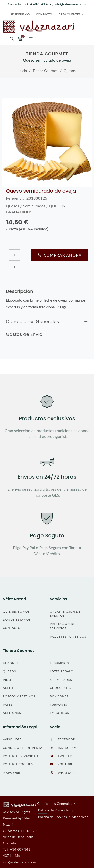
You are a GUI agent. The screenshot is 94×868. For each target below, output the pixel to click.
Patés (8, 705)
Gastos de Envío (47, 334)
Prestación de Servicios (63, 626)
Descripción (47, 291)
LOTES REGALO (62, 671)
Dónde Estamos (17, 620)
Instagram (63, 748)
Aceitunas (12, 713)
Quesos (70, 71)
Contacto (44, 14)
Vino (7, 680)
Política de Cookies (52, 817)
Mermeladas (61, 680)
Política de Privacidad (54, 810)
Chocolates (61, 688)
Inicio (23, 71)
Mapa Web (12, 773)
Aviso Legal (13, 739)
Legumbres (60, 663)
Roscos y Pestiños (19, 696)
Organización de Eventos (65, 614)
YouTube (62, 764)
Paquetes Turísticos (68, 636)
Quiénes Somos (16, 611)
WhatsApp (63, 773)
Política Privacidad (21, 756)
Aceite (9, 688)
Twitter (61, 756)
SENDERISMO (20, 14)
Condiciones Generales (47, 322)
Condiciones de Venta (23, 748)
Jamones (11, 663)
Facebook (63, 739)
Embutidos (60, 713)
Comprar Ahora (60, 255)
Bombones (59, 696)
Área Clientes (71, 14)
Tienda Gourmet (45, 71)
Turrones (59, 705)
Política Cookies (18, 764)
